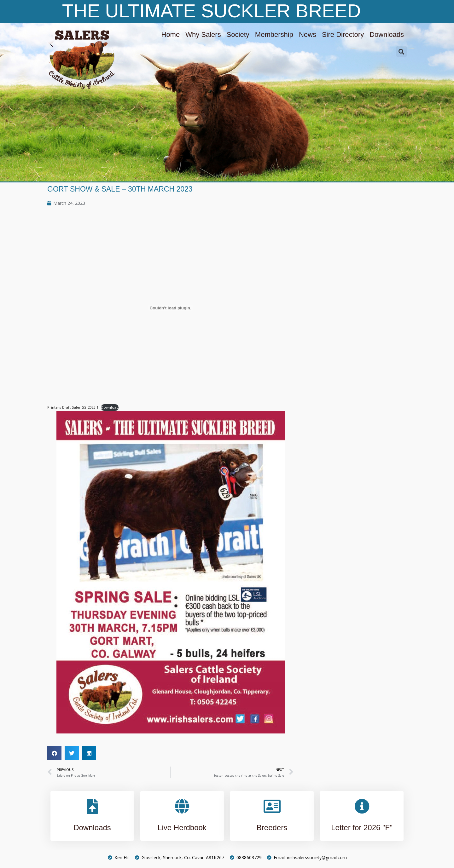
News (308, 34)
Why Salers (203, 34)
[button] (402, 52)
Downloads (387, 34)
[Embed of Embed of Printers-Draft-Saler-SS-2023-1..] (170, 308)
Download (110, 407)
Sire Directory (343, 34)
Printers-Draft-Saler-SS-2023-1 (73, 407)
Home (171, 34)
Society (238, 34)
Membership (274, 34)
